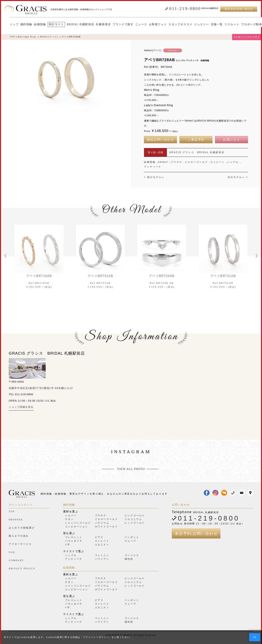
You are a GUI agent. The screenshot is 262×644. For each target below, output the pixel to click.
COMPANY (16, 560)
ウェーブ (130, 541)
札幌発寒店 (98, 24)
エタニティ (102, 545)
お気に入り (232, 140)
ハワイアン (102, 559)
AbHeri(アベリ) (49, 37)
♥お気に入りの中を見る (247, 37)
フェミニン (102, 555)
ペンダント (132, 537)
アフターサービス (20, 544)
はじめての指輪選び (22, 528)
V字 (68, 545)
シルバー (71, 516)
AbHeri (163, 162)
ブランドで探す (118, 24)
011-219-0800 (185, 9)
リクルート (227, 24)
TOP (12, 37)
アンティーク (153, 167)
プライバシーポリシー (96, 637)
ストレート (218, 162)
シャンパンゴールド (78, 523)
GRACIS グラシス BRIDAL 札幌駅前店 (197, 152)
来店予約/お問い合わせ (239, 9)
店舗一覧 (212, 24)
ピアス (99, 537)
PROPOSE (16, 520)
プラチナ (177, 162)
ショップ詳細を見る (21, 407)
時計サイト (52, 24)
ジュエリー (197, 24)
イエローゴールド (196, 162)
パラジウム (102, 523)
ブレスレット (74, 537)
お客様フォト (153, 24)
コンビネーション (77, 527)
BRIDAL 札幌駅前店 (76, 24)
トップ (9, 24)
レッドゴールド (135, 523)
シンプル (233, 162)
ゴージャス (132, 555)
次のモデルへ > (238, 177)
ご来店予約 (196, 140)
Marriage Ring (27, 37)
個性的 (129, 559)
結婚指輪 (35, 24)
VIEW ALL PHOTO (131, 469)
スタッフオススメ (176, 24)
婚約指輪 (22, 24)
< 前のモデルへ (154, 177)
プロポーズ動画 (247, 24)
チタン (69, 519)
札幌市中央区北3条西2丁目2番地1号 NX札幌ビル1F (41, 388)
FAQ (12, 552)
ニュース (136, 24)
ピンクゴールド (135, 516)
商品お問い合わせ (161, 140)
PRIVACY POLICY (22, 568)
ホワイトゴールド (106, 527)
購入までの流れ (19, 536)
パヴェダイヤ (74, 541)
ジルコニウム (133, 519)
